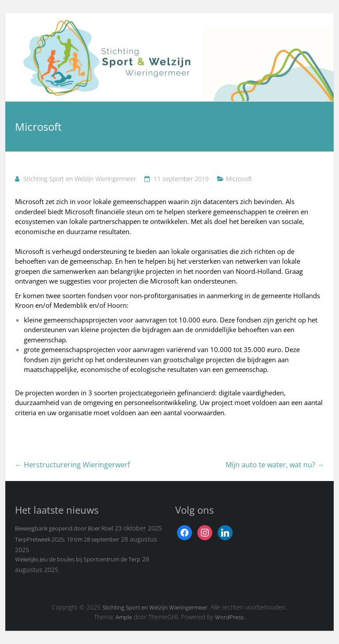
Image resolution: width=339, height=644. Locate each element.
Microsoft (239, 179)
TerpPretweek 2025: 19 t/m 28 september (67, 539)
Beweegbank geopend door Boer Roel (64, 528)
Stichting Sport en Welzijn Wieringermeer (80, 179)
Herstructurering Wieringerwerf (72, 465)
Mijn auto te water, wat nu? (275, 465)
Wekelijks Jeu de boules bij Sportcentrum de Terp (78, 559)
